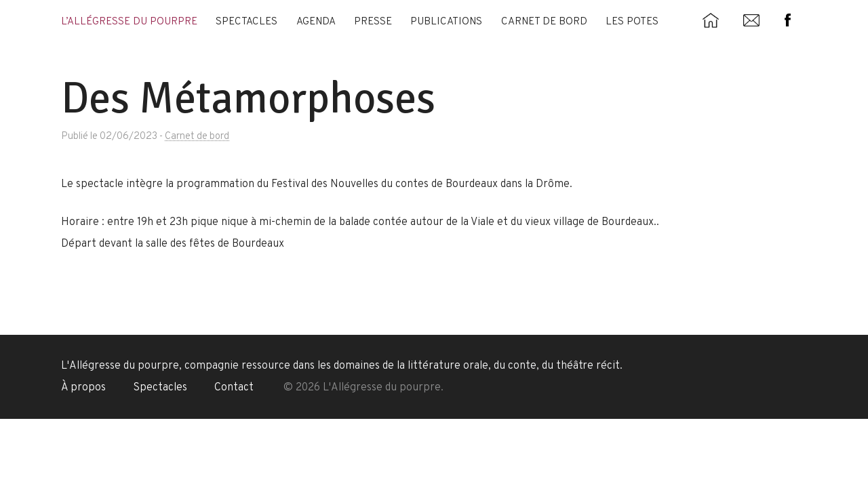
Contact (234, 388)
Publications (446, 22)
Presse (373, 22)
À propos (83, 388)
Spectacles (246, 22)
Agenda (316, 22)
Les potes (632, 22)
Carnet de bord (544, 22)
